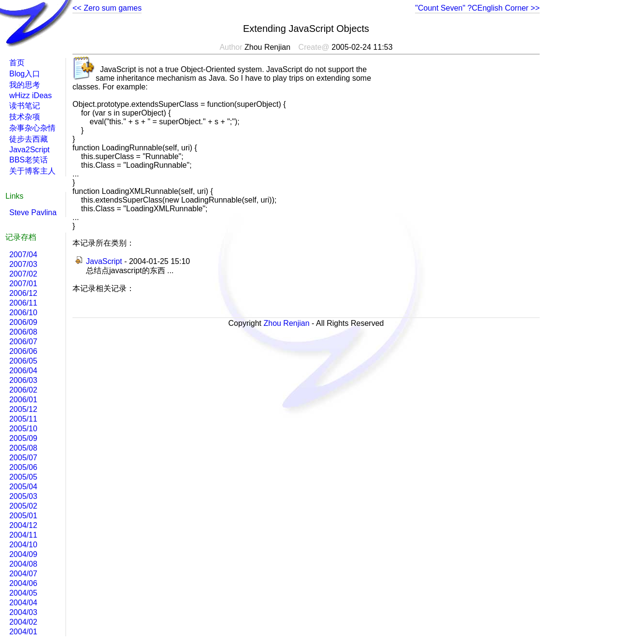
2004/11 (23, 535)
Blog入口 (25, 74)
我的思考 (25, 85)
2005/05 (23, 477)
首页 (17, 63)
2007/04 (23, 255)
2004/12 (23, 525)
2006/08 (23, 332)
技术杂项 (25, 117)
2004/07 (23, 574)
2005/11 (23, 419)
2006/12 (23, 293)
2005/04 (23, 487)
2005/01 (23, 516)
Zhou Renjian (286, 323)
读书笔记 (25, 106)
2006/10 (23, 313)
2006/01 (23, 400)
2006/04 (23, 371)
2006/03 (23, 380)
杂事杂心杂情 (32, 128)
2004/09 (23, 554)
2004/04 (23, 603)
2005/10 (23, 429)
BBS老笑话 (29, 160)
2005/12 (23, 409)
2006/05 (23, 361)
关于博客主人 (32, 171)
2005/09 (23, 438)
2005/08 (23, 448)
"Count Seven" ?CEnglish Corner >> (477, 8)
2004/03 (23, 612)
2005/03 (23, 496)
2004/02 (23, 622)
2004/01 (23, 632)
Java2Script (29, 150)
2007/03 (23, 264)
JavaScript (104, 261)
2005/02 (23, 506)
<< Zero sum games (107, 8)
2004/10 (23, 545)
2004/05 (23, 593)
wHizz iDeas (30, 95)
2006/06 (23, 351)
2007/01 (23, 284)
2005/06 (23, 467)
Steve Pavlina (33, 212)
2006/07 (23, 342)
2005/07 (23, 458)
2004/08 (23, 564)
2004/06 (23, 583)
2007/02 (23, 274)
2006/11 (23, 303)
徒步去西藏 (29, 139)
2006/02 (23, 390)
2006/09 (23, 322)
